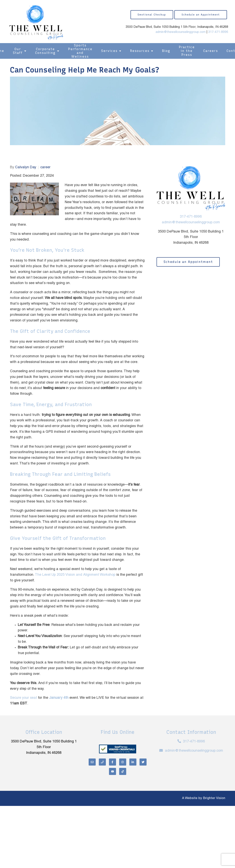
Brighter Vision (214, 798)
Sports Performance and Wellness (80, 51)
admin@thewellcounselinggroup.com (181, 32)
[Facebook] (113, 762)
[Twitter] (143, 762)
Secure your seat (23, 698)
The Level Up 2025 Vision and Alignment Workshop (75, 575)
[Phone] (102, 762)
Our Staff (18, 51)
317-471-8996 (218, 32)
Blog (166, 51)
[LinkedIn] (133, 762)
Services (109, 51)
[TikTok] (123, 771)
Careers (211, 51)
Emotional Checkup (152, 15)
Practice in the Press (187, 51)
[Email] (92, 762)
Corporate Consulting (45, 51)
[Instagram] (123, 762)
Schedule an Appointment (201, 15)
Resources (140, 51)
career (45, 167)
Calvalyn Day (26, 167)
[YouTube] (113, 771)
